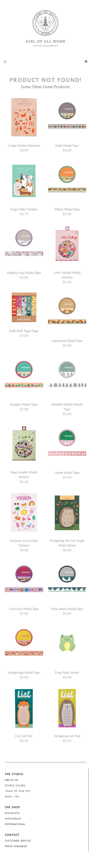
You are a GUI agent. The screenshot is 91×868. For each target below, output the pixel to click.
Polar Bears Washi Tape (67, 609)
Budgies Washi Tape (24, 404)
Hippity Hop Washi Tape (24, 273)
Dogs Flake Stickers (24, 209)
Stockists (12, 813)
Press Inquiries (16, 846)
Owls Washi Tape (67, 146)
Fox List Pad (24, 736)
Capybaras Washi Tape (67, 341)
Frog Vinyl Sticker (67, 673)
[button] (5, 62)
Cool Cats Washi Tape (24, 609)
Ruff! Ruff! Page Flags (24, 331)
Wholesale (13, 819)
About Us (12, 780)
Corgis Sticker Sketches (24, 146)
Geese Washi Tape (67, 473)
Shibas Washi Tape (67, 209)
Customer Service (18, 841)
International (15, 824)
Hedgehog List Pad (67, 736)
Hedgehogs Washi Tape (24, 673)
